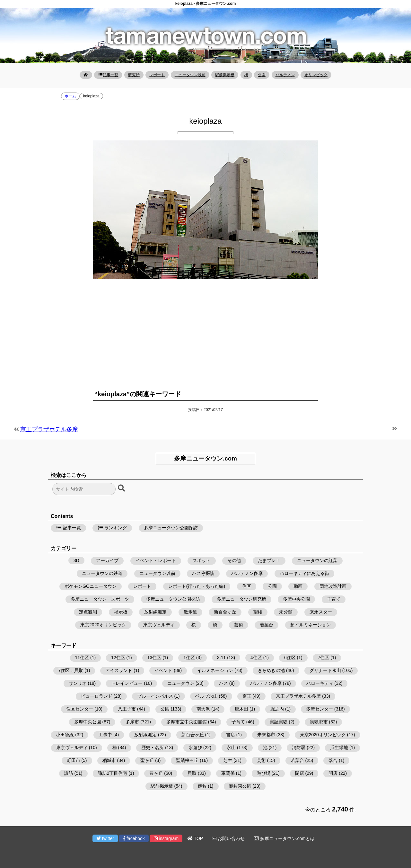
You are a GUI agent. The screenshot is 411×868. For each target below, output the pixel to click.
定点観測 (88, 612)
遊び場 (264, 773)
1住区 (189, 658)
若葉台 (267, 625)
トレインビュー (127, 683)
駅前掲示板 (225, 75)
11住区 (82, 658)
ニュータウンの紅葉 (317, 560)
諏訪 (69, 773)
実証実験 (279, 722)
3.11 (221, 658)
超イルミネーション (310, 625)
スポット (202, 560)
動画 (298, 586)
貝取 (192, 773)
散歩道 (190, 612)
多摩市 (132, 722)
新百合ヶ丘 (225, 612)
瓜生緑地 (339, 747)
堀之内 (277, 709)
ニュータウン (181, 683)
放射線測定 (155, 612)
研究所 (134, 75)
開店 (333, 773)
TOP (195, 838)
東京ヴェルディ (159, 625)
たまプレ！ (269, 560)
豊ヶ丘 (156, 773)
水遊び (195, 747)
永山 (231, 747)
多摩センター (319, 709)
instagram (166, 838)
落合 (333, 760)
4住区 (256, 658)
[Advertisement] (205, 331)
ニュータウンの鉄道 (102, 573)
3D (76, 560)
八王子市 (127, 709)
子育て (334, 599)
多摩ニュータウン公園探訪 (171, 528)
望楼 (258, 612)
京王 (247, 696)
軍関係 (228, 773)
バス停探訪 (203, 573)
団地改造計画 (333, 586)
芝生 (228, 760)
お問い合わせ (228, 838)
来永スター (321, 612)
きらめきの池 (271, 670)
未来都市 (266, 735)
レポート (157, 75)
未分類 (286, 612)
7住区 (324, 658)
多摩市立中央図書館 (187, 722)
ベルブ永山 (206, 696)
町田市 (74, 760)
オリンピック (316, 75)
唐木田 (241, 709)
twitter (105, 838)
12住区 (118, 658)
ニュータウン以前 (190, 75)
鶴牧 (202, 786)
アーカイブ (107, 560)
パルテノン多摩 (247, 573)
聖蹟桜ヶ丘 (187, 760)
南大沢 (203, 709)
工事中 (105, 735)
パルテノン (285, 75)
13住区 (154, 658)
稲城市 (109, 760)
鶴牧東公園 (240, 786)
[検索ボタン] (122, 488)
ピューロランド (97, 696)
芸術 (239, 625)
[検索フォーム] (84, 489)
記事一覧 (108, 75)
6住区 (290, 658)
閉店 (300, 773)
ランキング (112, 528)
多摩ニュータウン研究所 (241, 599)
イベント (163, 670)
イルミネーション (215, 670)
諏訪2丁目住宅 (113, 773)
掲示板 (121, 612)
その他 (234, 560)
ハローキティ (320, 683)
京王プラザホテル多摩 (49, 429)
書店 (231, 735)
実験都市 (319, 722)
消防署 (299, 747)
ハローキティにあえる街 (304, 573)
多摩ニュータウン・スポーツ (100, 599)
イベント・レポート (156, 560)
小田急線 (65, 735)
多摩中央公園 (296, 599)
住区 (247, 586)
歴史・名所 (153, 747)
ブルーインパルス (155, 696)
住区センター (80, 709)
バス (223, 683)
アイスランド (119, 670)
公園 (262, 75)
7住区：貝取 (71, 670)
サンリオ (78, 683)
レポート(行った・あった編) (197, 586)
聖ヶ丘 (147, 760)
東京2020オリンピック (103, 625)
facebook (134, 838)
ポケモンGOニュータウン (91, 586)
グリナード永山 (325, 670)
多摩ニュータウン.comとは (284, 838)
